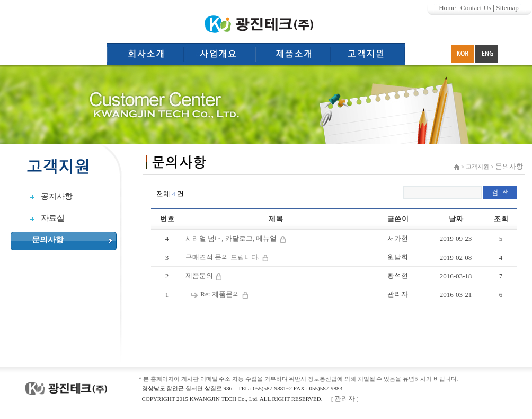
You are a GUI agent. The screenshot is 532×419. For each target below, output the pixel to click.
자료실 (53, 218)
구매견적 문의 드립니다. (223, 257)
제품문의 (200, 276)
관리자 (345, 399)
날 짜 (455, 219)
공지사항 (57, 196)
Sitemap (507, 8)
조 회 (500, 219)
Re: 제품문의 (221, 294)
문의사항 (48, 240)
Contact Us (476, 8)
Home (447, 8)
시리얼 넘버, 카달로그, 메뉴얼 (232, 238)
